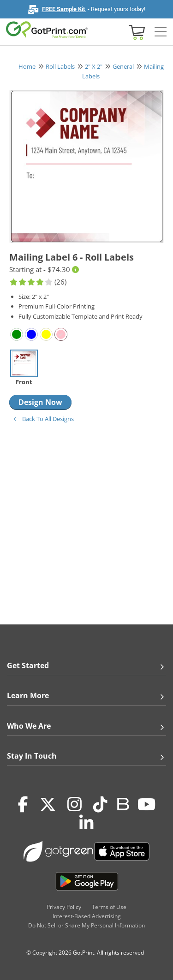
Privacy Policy (64, 907)
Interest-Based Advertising (87, 916)
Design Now (40, 402)
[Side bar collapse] (161, 32)
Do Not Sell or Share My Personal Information (86, 925)
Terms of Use (109, 907)
